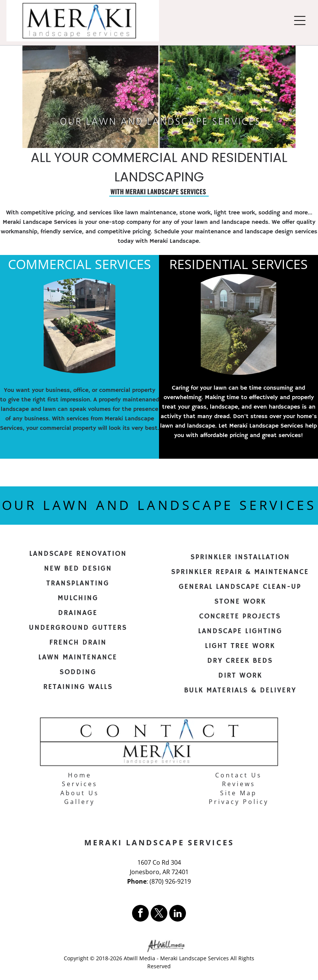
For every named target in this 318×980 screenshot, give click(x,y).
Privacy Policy (239, 802)
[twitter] (159, 914)
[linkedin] (178, 914)
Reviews (239, 784)
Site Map (238, 793)
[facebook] (140, 914)
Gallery (79, 802)
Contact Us (238, 775)
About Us (80, 793)
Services (80, 784)
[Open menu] (300, 20)
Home (80, 775)
